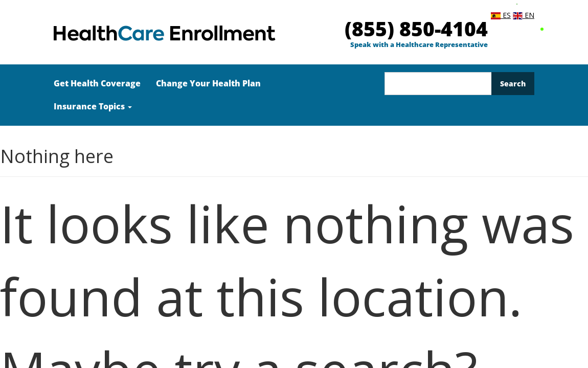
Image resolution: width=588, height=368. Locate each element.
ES (501, 15)
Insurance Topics (93, 106)
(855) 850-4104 (416, 28)
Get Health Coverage (97, 83)
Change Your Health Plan (208, 83)
